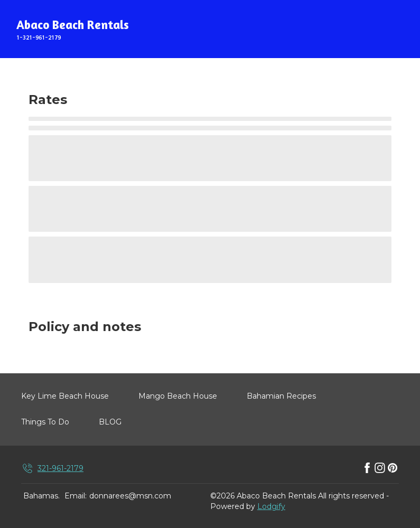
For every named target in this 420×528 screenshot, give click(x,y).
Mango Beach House (178, 396)
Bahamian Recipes (281, 396)
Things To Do (45, 422)
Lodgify (271, 506)
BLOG (110, 422)
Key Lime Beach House (65, 396)
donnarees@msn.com (130, 496)
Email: (76, 496)
